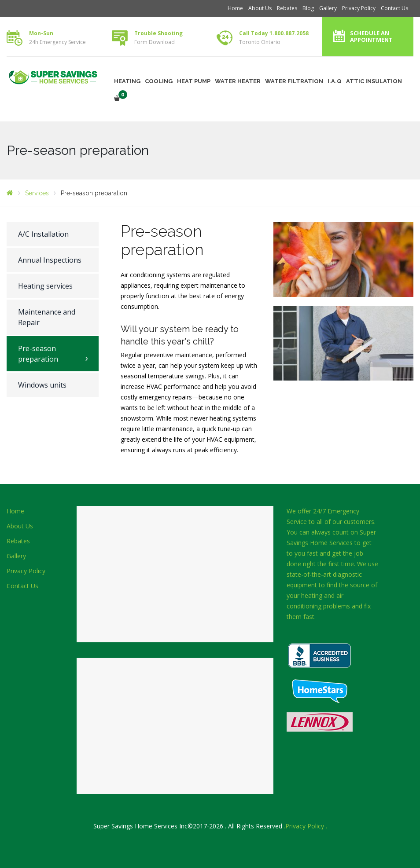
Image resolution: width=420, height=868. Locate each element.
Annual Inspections (50, 260)
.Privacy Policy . (306, 826)
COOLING (159, 81)
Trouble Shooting (158, 33)
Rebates (287, 8)
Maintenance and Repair (47, 317)
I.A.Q (335, 81)
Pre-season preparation (38, 354)
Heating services (45, 286)
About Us (260, 8)
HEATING (127, 81)
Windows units (42, 385)
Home (235, 8)
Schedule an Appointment (371, 36)
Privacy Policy (359, 8)
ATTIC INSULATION (374, 81)
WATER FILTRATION (294, 81)
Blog (308, 8)
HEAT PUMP (194, 81)
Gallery (328, 8)
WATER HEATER (238, 81)
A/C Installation (43, 234)
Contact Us (394, 8)
